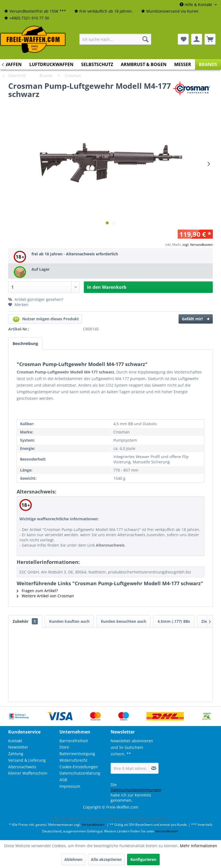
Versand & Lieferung (27, 760)
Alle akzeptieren (106, 859)
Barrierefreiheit (74, 741)
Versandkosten (93, 825)
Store (64, 747)
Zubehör (25, 621)
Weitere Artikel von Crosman (45, 596)
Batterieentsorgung (77, 754)
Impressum (70, 786)
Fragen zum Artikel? (37, 591)
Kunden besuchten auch (124, 621)
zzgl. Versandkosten (198, 245)
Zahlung (16, 754)
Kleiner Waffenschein (28, 773)
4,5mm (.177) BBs (174, 621)
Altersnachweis (22, 767)
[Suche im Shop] (115, 39)
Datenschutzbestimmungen (136, 790)
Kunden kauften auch (69, 621)
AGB (63, 780)
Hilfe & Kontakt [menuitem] (196, 5)
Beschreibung (25, 343)
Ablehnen (73, 859)
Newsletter (18, 747)
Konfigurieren (143, 859)
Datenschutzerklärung (80, 773)
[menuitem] (35, 11)
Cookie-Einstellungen (79, 767)
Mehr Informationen (199, 846)
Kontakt (15, 741)
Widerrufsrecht (73, 760)
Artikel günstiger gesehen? (36, 299)
